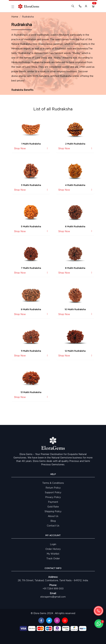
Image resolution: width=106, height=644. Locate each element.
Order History (53, 549)
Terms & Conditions (53, 483)
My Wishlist (53, 554)
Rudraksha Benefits (22, 90)
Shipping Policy (53, 511)
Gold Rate (53, 507)
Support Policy (53, 492)
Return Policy (53, 488)
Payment (53, 502)
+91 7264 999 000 (53, 588)
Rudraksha (28, 17)
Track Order (53, 558)
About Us (53, 516)
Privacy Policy (53, 497)
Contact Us (53, 526)
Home (15, 17)
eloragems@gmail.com (53, 597)
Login (53, 544)
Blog (53, 521)
